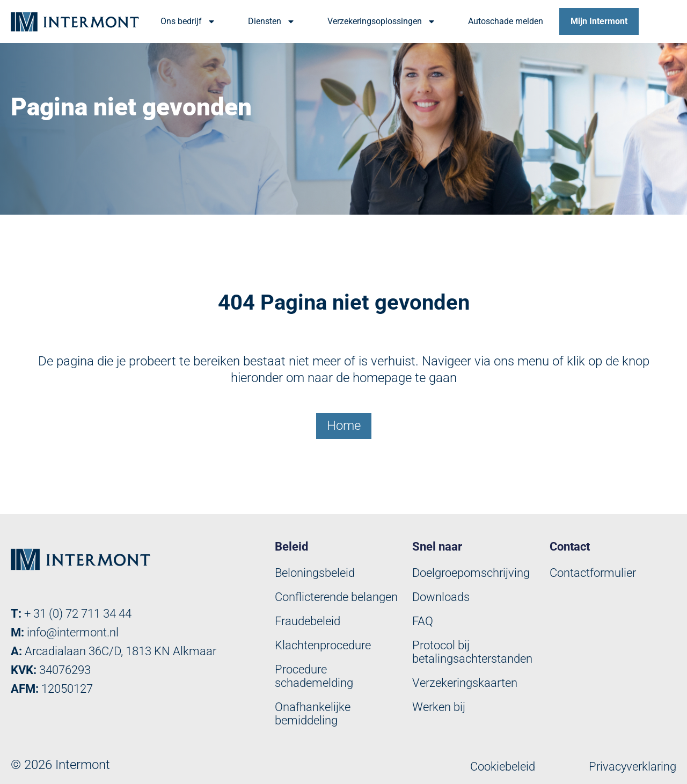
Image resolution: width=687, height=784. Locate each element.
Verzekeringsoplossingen (382, 21)
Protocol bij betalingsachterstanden (472, 652)
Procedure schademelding (314, 676)
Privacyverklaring (633, 767)
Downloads (441, 597)
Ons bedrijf (188, 21)
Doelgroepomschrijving (471, 573)
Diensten (272, 21)
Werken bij (439, 707)
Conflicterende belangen (336, 597)
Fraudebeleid (308, 621)
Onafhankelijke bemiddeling (313, 714)
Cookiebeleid (503, 767)
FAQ (423, 621)
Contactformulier (593, 573)
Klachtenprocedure (323, 645)
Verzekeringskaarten (465, 683)
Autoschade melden (506, 21)
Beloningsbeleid (315, 573)
